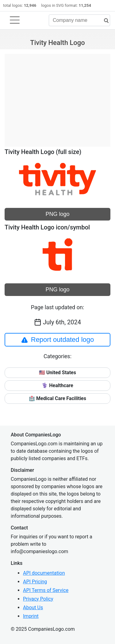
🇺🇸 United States (57, 373)
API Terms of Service (46, 590)
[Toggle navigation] (15, 20)
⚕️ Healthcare (57, 385)
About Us (33, 608)
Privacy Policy (38, 599)
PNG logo (57, 214)
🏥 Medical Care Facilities (57, 398)
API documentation (44, 573)
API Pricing (35, 582)
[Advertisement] (57, 97)
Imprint (31, 616)
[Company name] (79, 20)
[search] (104, 21)
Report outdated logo (58, 340)
